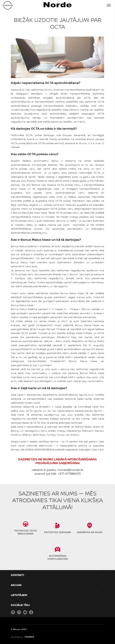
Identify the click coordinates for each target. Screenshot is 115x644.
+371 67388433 (69, 474)
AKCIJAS (16, 585)
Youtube (25, 612)
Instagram (19, 612)
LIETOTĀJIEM (19, 595)
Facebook (31, 612)
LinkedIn (13, 612)
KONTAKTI (17, 575)
